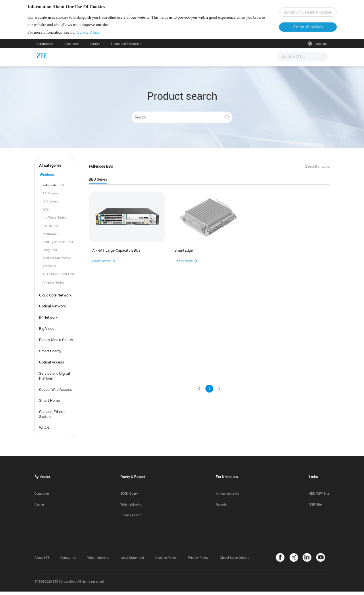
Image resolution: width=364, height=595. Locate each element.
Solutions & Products (175, 59)
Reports (221, 507)
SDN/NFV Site (319, 497)
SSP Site (315, 507)
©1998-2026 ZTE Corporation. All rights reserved (69, 585)
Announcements (227, 497)
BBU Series (98, 183)
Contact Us (68, 561)
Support (211, 59)
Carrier (95, 47)
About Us (237, 59)
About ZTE (42, 561)
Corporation (45, 47)
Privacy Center (131, 518)
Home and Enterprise (126, 47)
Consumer (72, 47)
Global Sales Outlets (235, 561)
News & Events (132, 59)
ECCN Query (129, 497)
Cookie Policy (97, 34)
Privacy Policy (198, 561)
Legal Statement (132, 561)
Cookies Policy (166, 561)
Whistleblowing (131, 507)
